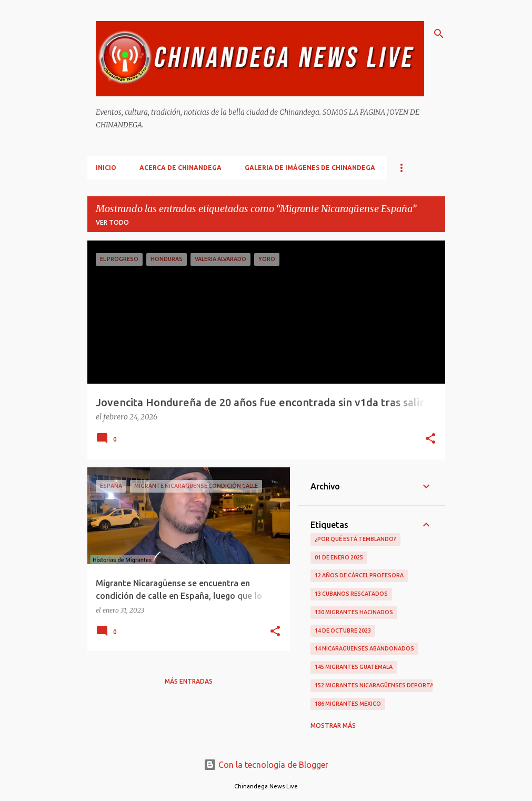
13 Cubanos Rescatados (351, 594)
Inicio (106, 168)
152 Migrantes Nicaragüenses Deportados (380, 685)
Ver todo (112, 222)
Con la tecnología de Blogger (266, 765)
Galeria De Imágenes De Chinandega (310, 168)
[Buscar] (439, 34)
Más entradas (189, 681)
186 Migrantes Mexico (348, 704)
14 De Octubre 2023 (343, 630)
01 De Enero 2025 (339, 557)
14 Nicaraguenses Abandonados (364, 648)
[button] (430, 439)
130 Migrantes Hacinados (354, 612)
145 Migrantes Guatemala (354, 667)
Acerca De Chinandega (180, 168)
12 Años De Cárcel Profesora (359, 575)
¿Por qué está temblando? (355, 539)
